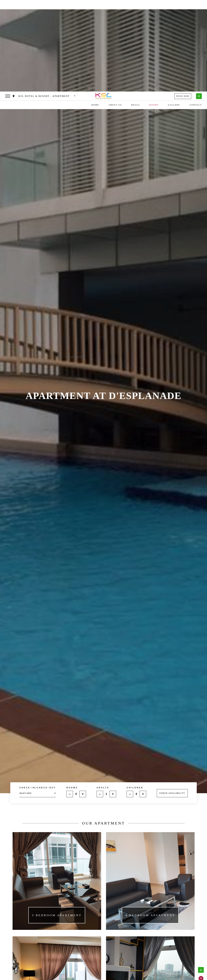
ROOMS (72, 693)
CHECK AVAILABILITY (172, 698)
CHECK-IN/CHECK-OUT (38, 693)
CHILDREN (135, 693)
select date (38, 698)
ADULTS (103, 693)
